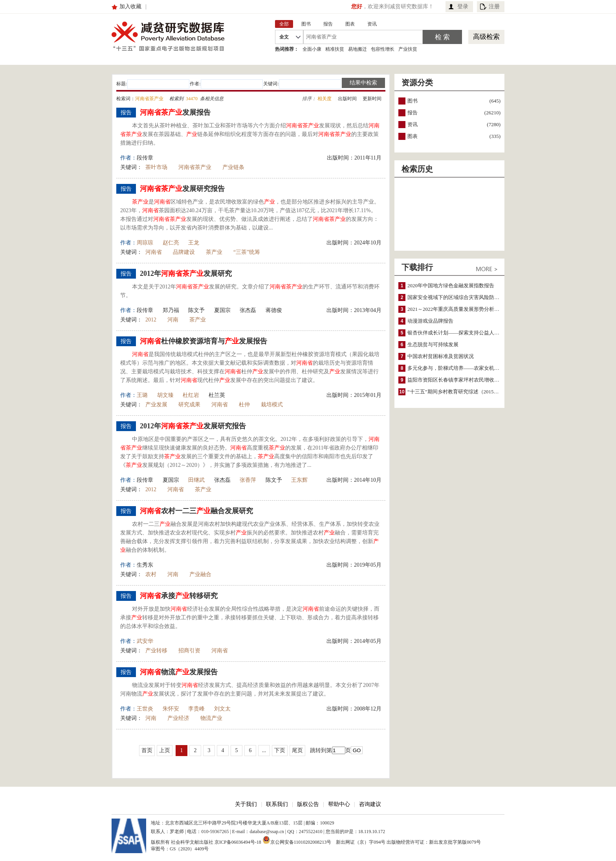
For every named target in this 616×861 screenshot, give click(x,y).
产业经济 (178, 718)
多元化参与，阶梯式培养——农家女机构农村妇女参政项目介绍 (479, 368)
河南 (173, 320)
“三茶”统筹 (247, 252)
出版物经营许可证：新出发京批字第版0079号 (434, 842)
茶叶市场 (156, 167)
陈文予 (196, 310)
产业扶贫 (408, 49)
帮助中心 (339, 804)
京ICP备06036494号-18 (238, 842)
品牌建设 (184, 252)
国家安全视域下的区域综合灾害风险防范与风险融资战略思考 (476, 297)
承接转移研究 (179, 596)
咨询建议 (370, 804)
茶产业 (214, 252)
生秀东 (145, 565)
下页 (280, 750)
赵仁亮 (171, 243)
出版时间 (347, 99)
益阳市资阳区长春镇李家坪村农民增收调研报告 (461, 380)
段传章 (145, 158)
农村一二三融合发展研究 (196, 511)
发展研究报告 (182, 189)
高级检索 (486, 37)
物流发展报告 (179, 672)
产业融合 (200, 574)
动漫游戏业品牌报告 (430, 321)
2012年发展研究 (186, 274)
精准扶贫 (335, 49)
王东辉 (299, 480)
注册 (494, 6)
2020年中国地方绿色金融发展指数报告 (451, 285)
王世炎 (145, 709)
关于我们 (246, 804)
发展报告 (175, 112)
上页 (165, 750)
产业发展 (156, 405)
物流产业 (211, 718)
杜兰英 (217, 395)
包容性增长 (383, 49)
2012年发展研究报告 (193, 426)
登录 (463, 6)
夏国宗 (222, 310)
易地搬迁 (357, 49)
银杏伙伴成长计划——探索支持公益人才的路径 (461, 333)
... (264, 750)
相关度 (324, 99)
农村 (151, 574)
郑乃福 (171, 310)
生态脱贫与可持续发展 (433, 344)
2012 (151, 320)
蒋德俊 (274, 310)
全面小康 (312, 49)
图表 (412, 136)
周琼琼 (145, 243)
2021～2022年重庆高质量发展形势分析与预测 (458, 309)
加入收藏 (130, 6)
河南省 (154, 252)
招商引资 (189, 651)
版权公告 (308, 804)
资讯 (412, 124)
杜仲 (244, 405)
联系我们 (277, 804)
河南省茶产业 (195, 167)
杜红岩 (191, 395)
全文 (284, 37)
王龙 (194, 243)
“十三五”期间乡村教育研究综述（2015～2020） (461, 392)
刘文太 (222, 709)
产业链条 (233, 167)
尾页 (297, 750)
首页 (147, 750)
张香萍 (248, 480)
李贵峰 (196, 709)
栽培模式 (272, 405)
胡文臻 (165, 395)
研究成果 (189, 405)
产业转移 (156, 651)
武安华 (145, 641)
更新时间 (372, 99)
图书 (412, 101)
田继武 (196, 480)
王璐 (142, 395)
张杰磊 (248, 310)
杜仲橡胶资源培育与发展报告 (203, 341)
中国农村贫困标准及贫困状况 (441, 356)
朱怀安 (171, 709)
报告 (412, 113)
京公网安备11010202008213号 (297, 840)
